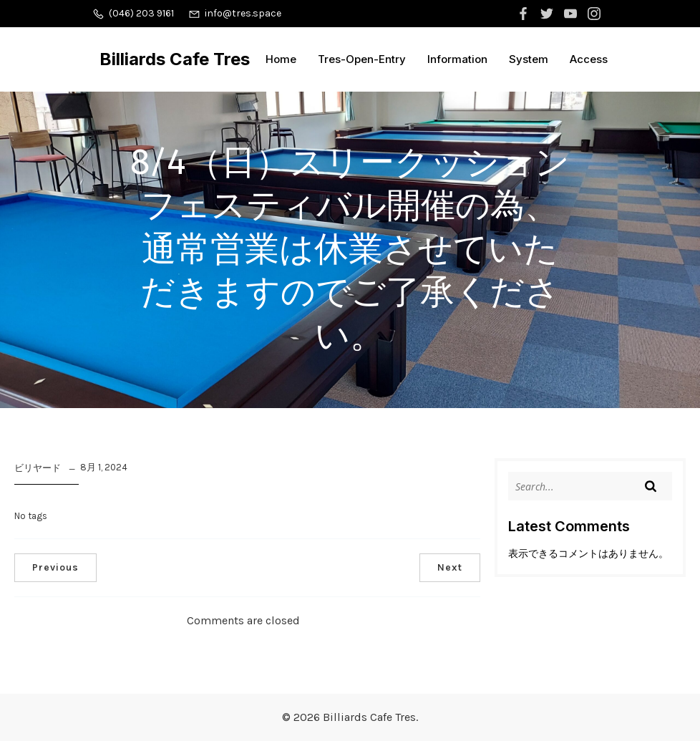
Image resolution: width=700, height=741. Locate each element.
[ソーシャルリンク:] (525, 14)
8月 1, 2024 (104, 467)
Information (457, 59)
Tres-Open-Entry (362, 59)
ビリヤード (38, 468)
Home (281, 59)
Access (589, 59)
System (529, 59)
